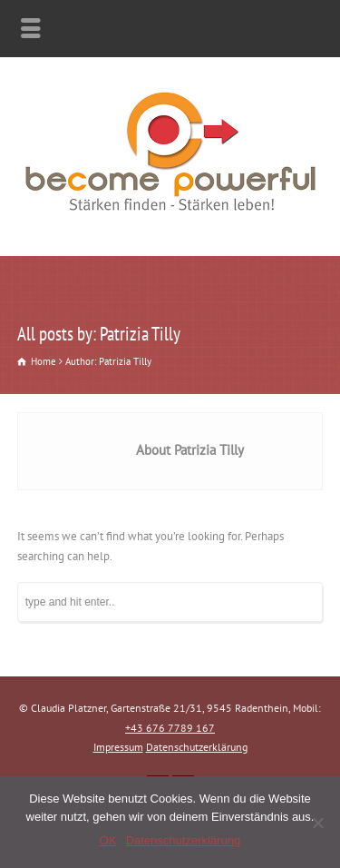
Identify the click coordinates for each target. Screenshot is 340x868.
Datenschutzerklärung (197, 747)
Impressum (118, 747)
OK (108, 840)
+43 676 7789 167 (170, 728)
